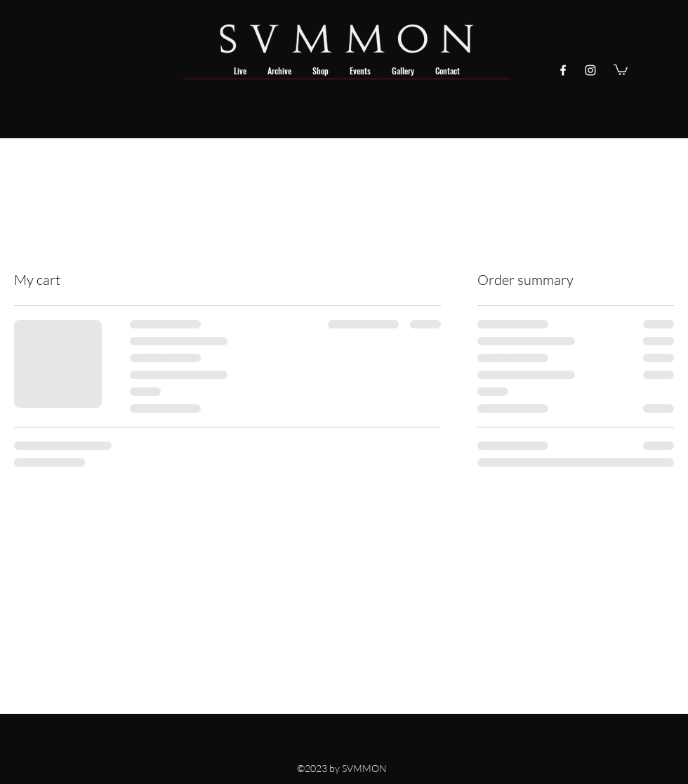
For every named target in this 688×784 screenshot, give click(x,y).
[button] (621, 69)
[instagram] (590, 70)
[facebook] (563, 70)
